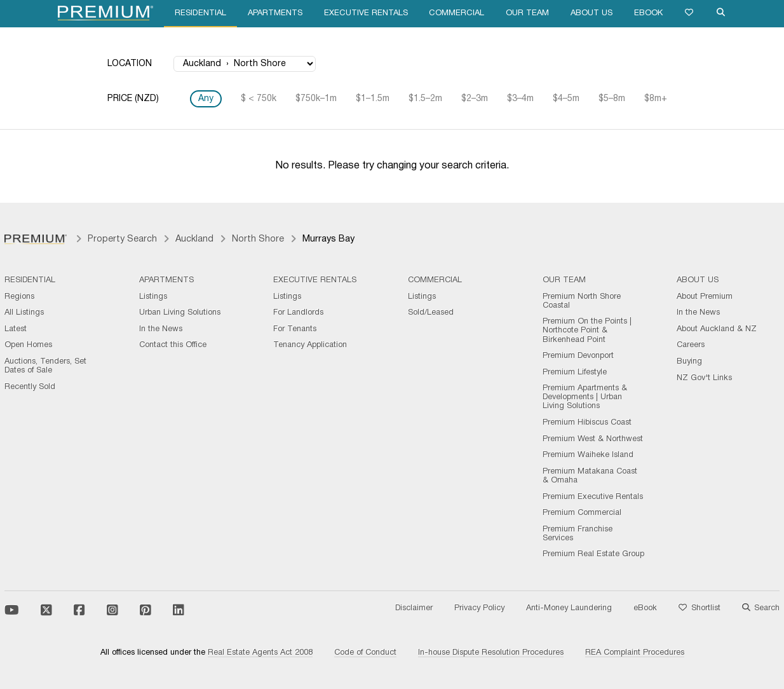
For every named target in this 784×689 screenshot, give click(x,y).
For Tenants (295, 329)
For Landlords (298, 313)
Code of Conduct (365, 653)
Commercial (456, 13)
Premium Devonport (578, 356)
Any (206, 99)
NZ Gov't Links (704, 378)
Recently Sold (30, 387)
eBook (648, 13)
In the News (161, 329)
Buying (689, 362)
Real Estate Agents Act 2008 (260, 653)
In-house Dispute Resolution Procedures (491, 653)
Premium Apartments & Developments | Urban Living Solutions (585, 397)
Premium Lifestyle (575, 372)
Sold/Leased (431, 313)
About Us (591, 13)
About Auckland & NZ (717, 329)
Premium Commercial (582, 513)
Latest (16, 329)
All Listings (24, 313)
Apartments (275, 13)
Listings (153, 297)
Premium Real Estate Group (593, 554)
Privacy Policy (479, 608)
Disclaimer (414, 608)
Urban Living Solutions (180, 313)
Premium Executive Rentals (593, 497)
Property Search (122, 239)
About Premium (705, 297)
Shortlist (699, 608)
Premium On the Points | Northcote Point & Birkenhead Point (587, 331)
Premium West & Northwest (593, 439)
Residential (200, 13)
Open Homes (28, 345)
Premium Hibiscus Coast (587, 423)
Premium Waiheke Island (588, 455)
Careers (691, 345)
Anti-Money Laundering (569, 608)
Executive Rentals (366, 13)
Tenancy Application (310, 345)
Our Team (527, 13)
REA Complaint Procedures (635, 653)
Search (761, 608)
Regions (19, 297)
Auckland (194, 239)
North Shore (258, 239)
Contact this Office (173, 345)
